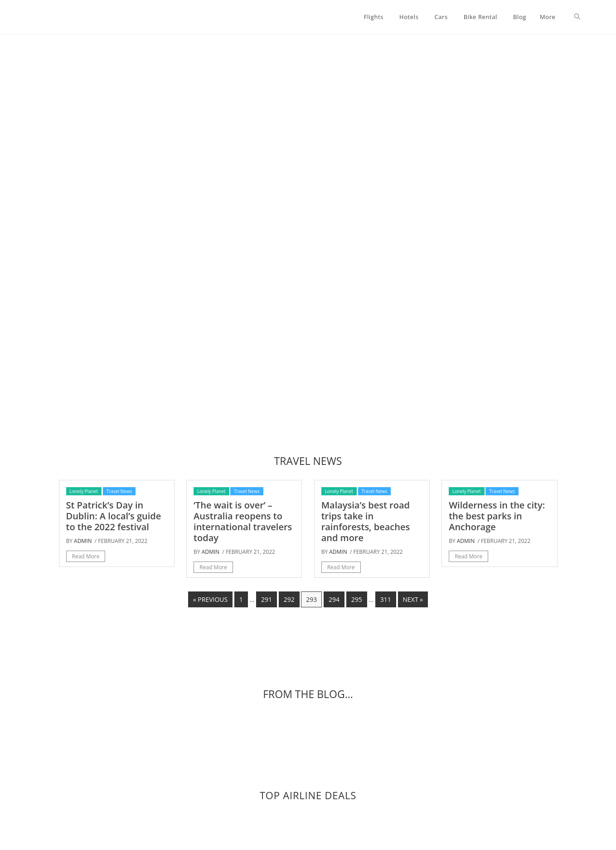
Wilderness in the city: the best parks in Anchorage (497, 516)
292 (289, 599)
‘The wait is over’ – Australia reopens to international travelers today (243, 521)
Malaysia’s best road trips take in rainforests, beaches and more (366, 521)
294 (334, 599)
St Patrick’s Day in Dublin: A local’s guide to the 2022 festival (114, 516)
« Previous (210, 599)
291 (267, 599)
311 (386, 599)
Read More (86, 556)
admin (83, 541)
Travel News (119, 491)
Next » (413, 599)
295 (357, 599)
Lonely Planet (84, 491)
